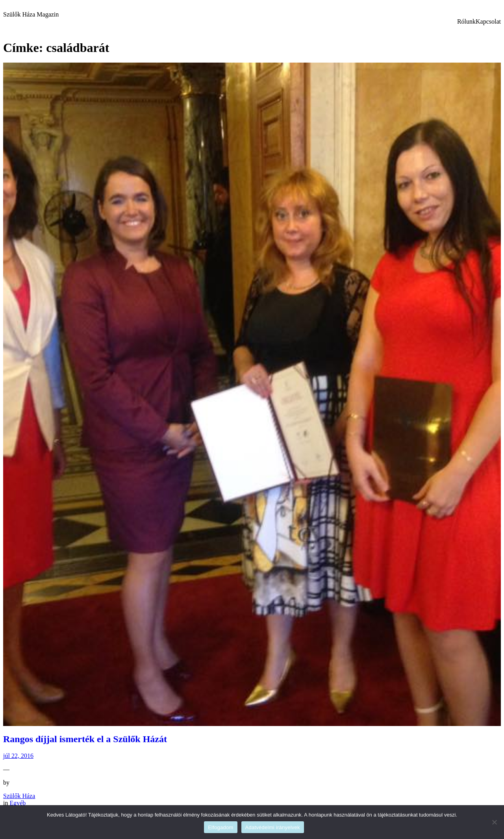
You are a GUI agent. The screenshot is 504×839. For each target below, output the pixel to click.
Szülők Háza (19, 796)
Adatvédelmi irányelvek (273, 827)
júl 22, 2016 (18, 756)
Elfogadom (220, 827)
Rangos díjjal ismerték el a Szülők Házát (85, 739)
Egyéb (18, 803)
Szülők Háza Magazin (31, 14)
